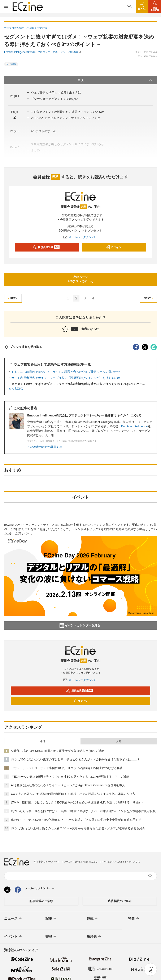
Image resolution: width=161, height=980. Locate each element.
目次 (115, 80)
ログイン (113, 247)
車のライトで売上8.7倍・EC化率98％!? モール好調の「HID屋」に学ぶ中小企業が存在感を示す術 (76, 820)
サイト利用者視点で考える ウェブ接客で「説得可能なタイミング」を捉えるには (66, 378)
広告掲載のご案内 (120, 901)
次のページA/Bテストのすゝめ (80, 279)
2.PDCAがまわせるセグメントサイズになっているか (66, 118)
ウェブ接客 (11, 64)
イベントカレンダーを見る (80, 626)
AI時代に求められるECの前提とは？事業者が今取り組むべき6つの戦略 (58, 751)
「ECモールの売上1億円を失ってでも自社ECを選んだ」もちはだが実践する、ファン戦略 (70, 777)
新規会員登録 (46, 247)
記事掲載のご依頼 (41, 901)
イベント (13, 937)
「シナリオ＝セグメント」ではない (55, 99)
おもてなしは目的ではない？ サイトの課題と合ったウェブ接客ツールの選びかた (66, 372)
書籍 (51, 937)
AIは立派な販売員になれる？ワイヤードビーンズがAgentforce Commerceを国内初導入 (68, 785)
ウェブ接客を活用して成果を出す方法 (56, 93)
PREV (12, 298)
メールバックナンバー (80, 237)
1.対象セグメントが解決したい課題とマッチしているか (68, 112)
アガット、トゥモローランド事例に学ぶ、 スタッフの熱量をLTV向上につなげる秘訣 (67, 768)
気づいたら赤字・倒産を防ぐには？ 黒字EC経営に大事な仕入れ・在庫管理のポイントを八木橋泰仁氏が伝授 (83, 811)
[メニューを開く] (6, 6)
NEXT (149, 298)
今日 (43, 741)
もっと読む (16, 388)
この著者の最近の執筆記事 (45, 447)
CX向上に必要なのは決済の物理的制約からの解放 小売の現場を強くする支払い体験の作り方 (73, 794)
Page (14, 96)
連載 (93, 919)
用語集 (94, 937)
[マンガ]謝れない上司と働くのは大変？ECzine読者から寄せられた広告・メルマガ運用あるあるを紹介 (78, 828)
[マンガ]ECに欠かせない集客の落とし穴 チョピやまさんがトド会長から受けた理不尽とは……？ (75, 759)
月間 (119, 741)
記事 (51, 919)
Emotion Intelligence (134, 426)
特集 (134, 919)
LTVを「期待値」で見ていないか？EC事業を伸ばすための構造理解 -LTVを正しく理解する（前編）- (77, 802)
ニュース (13, 919)
